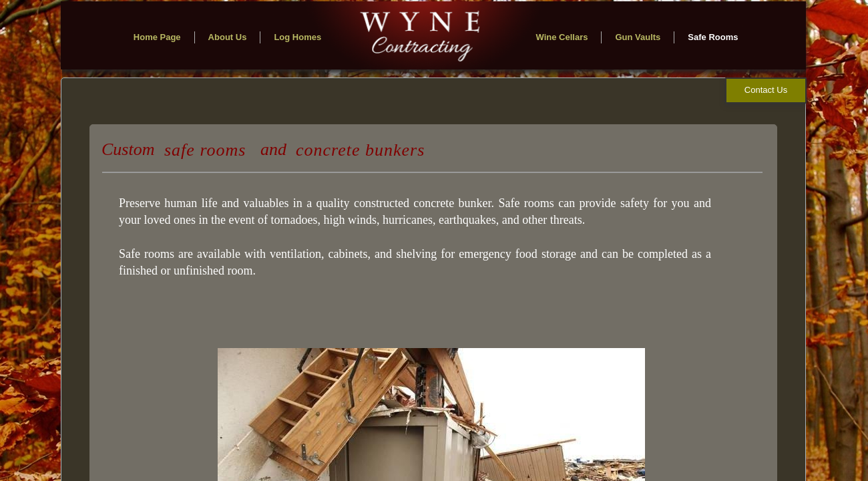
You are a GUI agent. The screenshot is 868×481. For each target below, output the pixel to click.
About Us (228, 37)
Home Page (157, 37)
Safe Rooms (713, 37)
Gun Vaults (638, 37)
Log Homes (297, 37)
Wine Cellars (562, 37)
